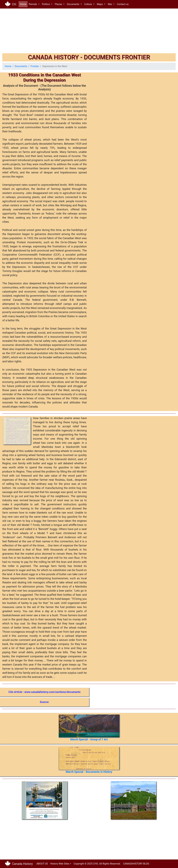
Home (24, 4)
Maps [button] (100, 4)
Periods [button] (33, 4)
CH (14, 4)
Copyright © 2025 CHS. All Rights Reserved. (97, 864)
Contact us (123, 4)
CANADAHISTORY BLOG (136, 864)
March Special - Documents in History (89, 772)
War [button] (110, 4)
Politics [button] (46, 4)
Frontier (35, 66)
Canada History (22, 864)
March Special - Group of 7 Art (89, 739)
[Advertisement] (89, 32)
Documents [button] (73, 4)
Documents (21, 66)
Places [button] (59, 4)
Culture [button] (88, 4)
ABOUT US (42, 864)
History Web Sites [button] (60, 864)
